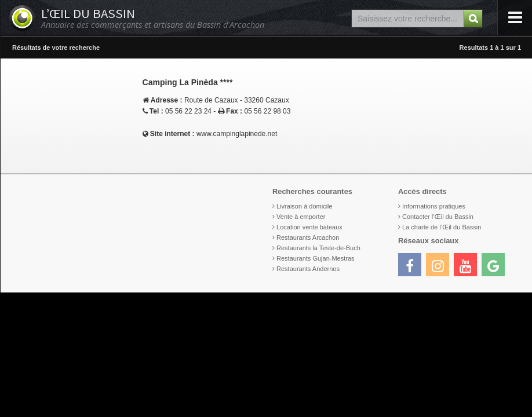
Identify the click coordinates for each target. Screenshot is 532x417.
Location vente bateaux (309, 227)
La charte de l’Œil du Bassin (442, 227)
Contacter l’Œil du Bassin (438, 217)
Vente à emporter (301, 217)
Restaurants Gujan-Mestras (316, 258)
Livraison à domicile (305, 206)
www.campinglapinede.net (237, 134)
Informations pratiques (434, 206)
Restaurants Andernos (308, 269)
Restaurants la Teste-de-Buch (318, 248)
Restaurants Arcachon (308, 237)
